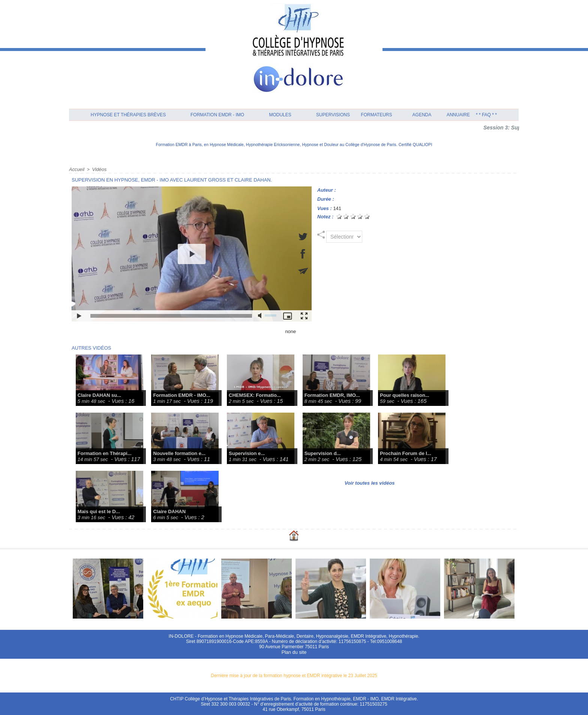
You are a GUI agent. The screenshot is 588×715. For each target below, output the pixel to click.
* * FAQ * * (486, 115)
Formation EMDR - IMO (217, 115)
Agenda (422, 115)
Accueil (76, 169)
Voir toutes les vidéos (370, 483)
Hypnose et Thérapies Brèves (128, 115)
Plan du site (294, 652)
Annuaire (458, 115)
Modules (280, 115)
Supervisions (333, 115)
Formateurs (376, 115)
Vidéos (98, 169)
